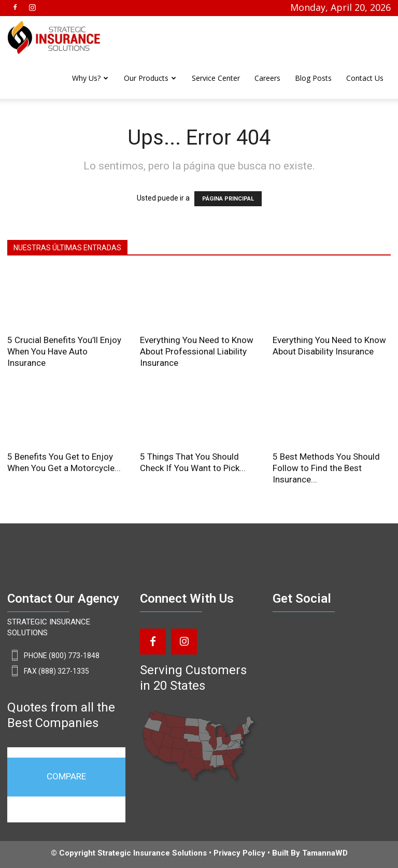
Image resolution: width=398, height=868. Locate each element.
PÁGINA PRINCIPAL (228, 199)
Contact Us (365, 78)
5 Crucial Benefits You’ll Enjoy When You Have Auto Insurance (64, 351)
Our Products (146, 78)
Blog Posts (313, 78)
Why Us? (86, 78)
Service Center (216, 78)
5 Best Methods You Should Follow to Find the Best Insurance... (326, 468)
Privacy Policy (239, 853)
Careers (267, 78)
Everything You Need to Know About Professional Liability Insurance (197, 351)
